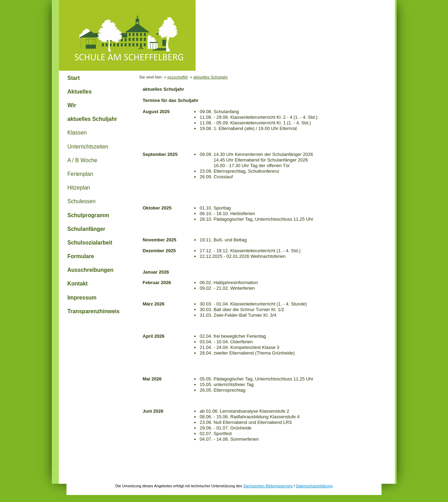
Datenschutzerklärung (314, 486)
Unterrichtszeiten (88, 147)
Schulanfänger (86, 229)
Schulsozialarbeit (90, 243)
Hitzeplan (79, 188)
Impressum (82, 298)
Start (74, 78)
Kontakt (78, 284)
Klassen (77, 133)
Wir (72, 105)
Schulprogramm (89, 215)
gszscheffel (177, 77)
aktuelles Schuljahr (92, 119)
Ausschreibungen (91, 270)
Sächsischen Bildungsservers (268, 486)
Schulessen (82, 201)
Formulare (81, 256)
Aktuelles (80, 92)
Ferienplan (80, 174)
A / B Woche (83, 160)
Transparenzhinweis (94, 311)
